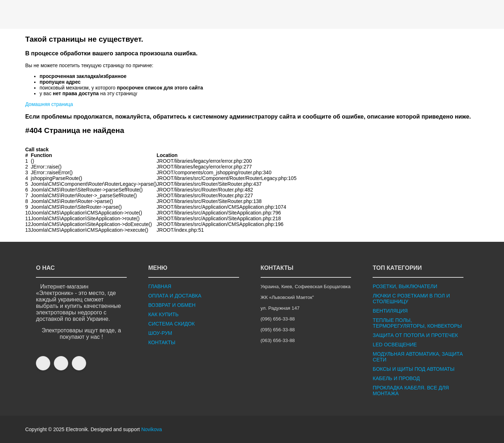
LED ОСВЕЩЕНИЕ (395, 345)
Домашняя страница (49, 104)
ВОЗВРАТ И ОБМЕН (172, 305)
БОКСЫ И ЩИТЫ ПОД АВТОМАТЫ (414, 369)
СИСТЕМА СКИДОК (171, 324)
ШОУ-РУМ (160, 333)
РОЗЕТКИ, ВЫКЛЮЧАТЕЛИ (405, 286)
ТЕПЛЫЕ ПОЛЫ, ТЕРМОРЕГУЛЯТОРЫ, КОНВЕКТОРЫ (417, 323)
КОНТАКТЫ (162, 342)
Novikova (151, 429)
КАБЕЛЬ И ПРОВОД (396, 378)
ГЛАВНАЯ (160, 286)
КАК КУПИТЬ (164, 314)
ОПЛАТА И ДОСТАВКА (175, 296)
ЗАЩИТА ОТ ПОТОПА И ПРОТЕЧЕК (415, 335)
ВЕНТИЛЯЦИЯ (390, 311)
